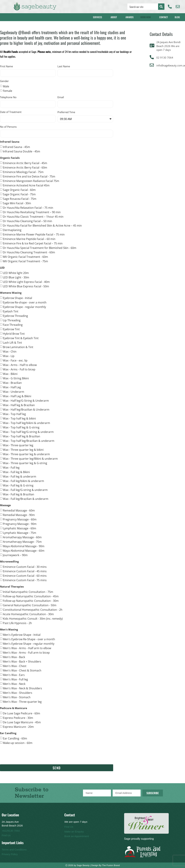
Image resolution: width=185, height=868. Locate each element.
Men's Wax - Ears (14, 675)
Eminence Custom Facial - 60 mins (25, 576)
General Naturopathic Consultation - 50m (30, 605)
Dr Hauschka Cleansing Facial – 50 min (28, 221)
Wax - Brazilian (12, 383)
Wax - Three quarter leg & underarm (26, 454)
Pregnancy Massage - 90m (20, 524)
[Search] (161, 7)
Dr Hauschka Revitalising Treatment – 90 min (32, 212)
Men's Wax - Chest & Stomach (22, 670)
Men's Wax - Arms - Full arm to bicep (26, 652)
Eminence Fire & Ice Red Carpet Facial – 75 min (33, 243)
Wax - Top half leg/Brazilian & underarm (29, 441)
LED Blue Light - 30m (16, 277)
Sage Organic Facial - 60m (19, 190)
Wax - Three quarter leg (18, 445)
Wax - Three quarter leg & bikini (23, 450)
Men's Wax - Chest (15, 666)
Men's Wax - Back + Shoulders (22, 661)
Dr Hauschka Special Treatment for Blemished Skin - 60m (40, 248)
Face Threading (13, 325)
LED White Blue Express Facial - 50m (26, 286)
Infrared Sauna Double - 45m (22, 151)
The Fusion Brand (111, 865)
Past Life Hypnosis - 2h (17, 623)
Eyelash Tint (11, 311)
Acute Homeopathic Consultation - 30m (28, 614)
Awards (130, 17)
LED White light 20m (16, 273)
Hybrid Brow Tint (14, 334)
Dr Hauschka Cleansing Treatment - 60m (29, 252)
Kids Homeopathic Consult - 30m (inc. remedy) (33, 618)
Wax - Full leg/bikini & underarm (23, 481)
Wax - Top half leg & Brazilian (22, 436)
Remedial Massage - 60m (19, 510)
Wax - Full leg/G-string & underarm (25, 490)
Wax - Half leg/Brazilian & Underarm (26, 409)
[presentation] (26, 755)
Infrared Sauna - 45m (16, 147)
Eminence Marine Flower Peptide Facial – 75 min (34, 234)
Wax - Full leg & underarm (20, 476)
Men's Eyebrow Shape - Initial (22, 635)
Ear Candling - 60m (15, 738)
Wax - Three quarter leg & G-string (25, 463)
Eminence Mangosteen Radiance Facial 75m (31, 181)
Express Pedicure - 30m (18, 718)
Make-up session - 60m (18, 743)
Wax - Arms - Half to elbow (20, 365)
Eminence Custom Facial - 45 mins (25, 571)
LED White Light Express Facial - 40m (26, 282)
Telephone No (8, 97)
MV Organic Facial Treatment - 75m (25, 261)
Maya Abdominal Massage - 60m (24, 550)
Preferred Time (66, 112)
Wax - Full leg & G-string (18, 485)
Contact (164, 17)
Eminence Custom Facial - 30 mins (25, 567)
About (115, 17)
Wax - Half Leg (12, 387)
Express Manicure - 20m (18, 727)
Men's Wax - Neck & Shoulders (22, 688)
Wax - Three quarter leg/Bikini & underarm (30, 458)
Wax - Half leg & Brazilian (19, 405)
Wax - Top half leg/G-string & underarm (28, 432)
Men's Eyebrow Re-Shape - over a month (29, 639)
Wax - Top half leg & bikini (19, 418)
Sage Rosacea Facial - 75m (20, 199)
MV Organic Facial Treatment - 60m (25, 257)
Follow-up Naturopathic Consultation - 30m (31, 601)
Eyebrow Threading (15, 316)
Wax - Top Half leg (14, 414)
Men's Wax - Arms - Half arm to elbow (27, 648)
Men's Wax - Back (14, 657)
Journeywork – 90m (15, 555)
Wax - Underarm (14, 392)
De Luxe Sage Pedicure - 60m (22, 713)
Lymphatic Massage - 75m (20, 533)
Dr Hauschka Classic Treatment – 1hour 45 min (33, 216)
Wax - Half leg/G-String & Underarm (26, 400)
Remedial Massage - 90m (19, 515)
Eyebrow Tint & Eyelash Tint (21, 338)
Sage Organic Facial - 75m (19, 194)
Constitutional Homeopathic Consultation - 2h (33, 610)
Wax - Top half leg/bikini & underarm (26, 423)
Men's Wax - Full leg (15, 679)
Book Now (146, 17)
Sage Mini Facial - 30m (17, 203)
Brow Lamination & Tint (18, 347)
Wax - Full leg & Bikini (16, 472)
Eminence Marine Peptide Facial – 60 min (29, 239)
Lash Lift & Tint (12, 342)
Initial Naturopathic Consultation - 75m (28, 592)
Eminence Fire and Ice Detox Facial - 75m (29, 176)
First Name (6, 67)
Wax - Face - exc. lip (15, 360)
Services (98, 17)
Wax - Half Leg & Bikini (17, 396)
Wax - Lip (9, 356)
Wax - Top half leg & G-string (21, 427)
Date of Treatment (11, 112)
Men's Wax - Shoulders (18, 693)
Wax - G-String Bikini (16, 378)
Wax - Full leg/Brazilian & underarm (26, 499)
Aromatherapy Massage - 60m (22, 537)
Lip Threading (12, 320)
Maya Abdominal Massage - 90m (24, 546)
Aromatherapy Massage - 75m (22, 542)
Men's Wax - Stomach (17, 697)
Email (61, 97)
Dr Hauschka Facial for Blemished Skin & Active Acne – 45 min (42, 225)
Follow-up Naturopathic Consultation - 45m (31, 596)
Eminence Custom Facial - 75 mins (25, 580)
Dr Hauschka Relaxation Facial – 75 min (28, 208)
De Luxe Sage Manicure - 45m (22, 722)
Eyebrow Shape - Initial (17, 298)
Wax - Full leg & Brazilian (19, 494)
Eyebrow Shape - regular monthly (24, 307)
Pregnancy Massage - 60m (20, 519)
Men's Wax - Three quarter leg (22, 702)
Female (8, 91)
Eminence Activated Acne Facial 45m (26, 185)
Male (6, 86)
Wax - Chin (10, 351)
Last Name (64, 67)
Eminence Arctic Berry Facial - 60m (25, 167)
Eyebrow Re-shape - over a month (25, 302)
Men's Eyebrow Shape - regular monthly (29, 643)
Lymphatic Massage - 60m (20, 528)
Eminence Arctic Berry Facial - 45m (25, 163)
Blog (178, 17)
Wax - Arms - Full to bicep (19, 369)
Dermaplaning (12, 230)
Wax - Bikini (10, 374)
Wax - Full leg (11, 467)
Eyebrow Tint (11, 329)
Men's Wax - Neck (14, 684)
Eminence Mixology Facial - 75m (23, 172)
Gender (4, 81)
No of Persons (8, 127)
